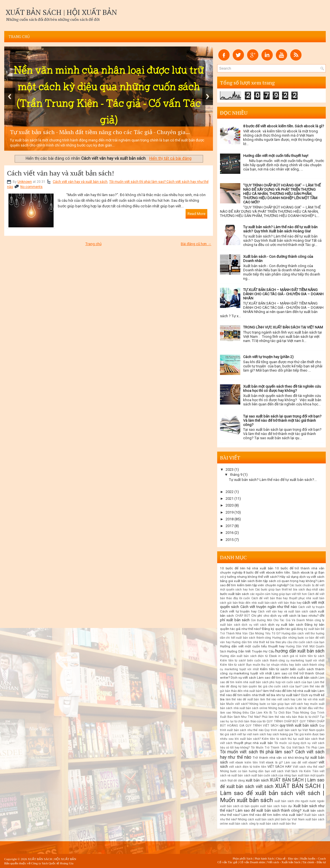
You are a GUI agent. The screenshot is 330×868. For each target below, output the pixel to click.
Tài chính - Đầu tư (314, 862)
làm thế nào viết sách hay (278, 699)
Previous (10, 96)
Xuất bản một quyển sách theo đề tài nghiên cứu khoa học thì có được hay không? (282, 389)
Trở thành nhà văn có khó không (279, 758)
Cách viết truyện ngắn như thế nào (269, 607)
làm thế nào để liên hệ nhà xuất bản (290, 691)
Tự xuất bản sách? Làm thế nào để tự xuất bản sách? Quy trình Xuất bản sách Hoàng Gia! (280, 229)
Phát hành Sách (264, 858)
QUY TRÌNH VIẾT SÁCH (262, 726)
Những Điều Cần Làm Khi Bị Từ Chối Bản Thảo (266, 713)
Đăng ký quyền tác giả (279, 629)
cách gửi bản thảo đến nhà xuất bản (245, 603)
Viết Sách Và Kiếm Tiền (302, 771)
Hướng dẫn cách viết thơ (298, 633)
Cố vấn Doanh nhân (252, 862)
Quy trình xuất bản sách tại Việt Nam (290, 730)
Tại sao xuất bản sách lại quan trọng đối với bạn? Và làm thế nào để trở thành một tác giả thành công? (282, 420)
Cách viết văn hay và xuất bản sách (80, 182)
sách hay (266, 734)
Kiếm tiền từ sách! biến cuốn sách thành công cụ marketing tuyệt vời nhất (272, 661)
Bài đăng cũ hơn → (196, 244)
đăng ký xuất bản (308, 629)
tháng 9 (236, 475)
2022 (230, 492)
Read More (196, 214)
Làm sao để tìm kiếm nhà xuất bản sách (287, 678)
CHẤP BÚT (243, 616)
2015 (230, 540)
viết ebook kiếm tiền (244, 762)
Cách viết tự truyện (311, 607)
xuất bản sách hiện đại (276, 806)
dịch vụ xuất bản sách (286, 625)
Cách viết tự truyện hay (238, 611)
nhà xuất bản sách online (250, 708)
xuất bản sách (257, 780)
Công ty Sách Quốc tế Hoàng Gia (52, 863)
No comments (31, 187)
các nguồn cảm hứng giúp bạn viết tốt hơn (279, 594)
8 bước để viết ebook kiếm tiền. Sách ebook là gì (280, 572)
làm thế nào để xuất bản (242, 699)
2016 (230, 533)
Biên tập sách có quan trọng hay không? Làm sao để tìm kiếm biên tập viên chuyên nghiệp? (272, 583)
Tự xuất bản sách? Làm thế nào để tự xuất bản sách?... (273, 480)
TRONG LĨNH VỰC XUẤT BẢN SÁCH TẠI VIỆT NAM (283, 327)
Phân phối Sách (243, 858)
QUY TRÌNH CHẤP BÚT (282, 721)
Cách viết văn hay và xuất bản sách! (60, 173)
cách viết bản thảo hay (286, 603)
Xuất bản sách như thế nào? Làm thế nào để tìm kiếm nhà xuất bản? (272, 813)
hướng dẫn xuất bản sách (300, 651)
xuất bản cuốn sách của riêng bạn (274, 775)
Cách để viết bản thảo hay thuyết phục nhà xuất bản (288, 598)
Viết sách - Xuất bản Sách (284, 862)
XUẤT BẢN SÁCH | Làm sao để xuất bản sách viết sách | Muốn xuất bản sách (272, 793)
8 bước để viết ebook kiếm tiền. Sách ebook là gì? (284, 126)
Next (208, 96)
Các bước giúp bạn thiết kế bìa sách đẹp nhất (287, 590)
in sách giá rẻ (288, 656)
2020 (230, 505)
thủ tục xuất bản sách (303, 739)
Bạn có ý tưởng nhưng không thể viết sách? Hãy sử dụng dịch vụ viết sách (272, 575)
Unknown (25, 182)
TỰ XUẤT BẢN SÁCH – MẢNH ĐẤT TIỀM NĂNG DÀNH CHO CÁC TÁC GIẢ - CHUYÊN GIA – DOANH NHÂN (283, 294)
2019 (230, 512)
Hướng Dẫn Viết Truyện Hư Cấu (251, 651)
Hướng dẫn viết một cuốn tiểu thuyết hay (252, 646)
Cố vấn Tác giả (227, 862)
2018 (230, 519)
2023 (230, 469)
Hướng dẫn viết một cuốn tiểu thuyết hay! (276, 156)
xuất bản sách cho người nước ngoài (299, 801)
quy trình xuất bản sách (299, 725)
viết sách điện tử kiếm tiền (248, 767)
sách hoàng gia (283, 734)
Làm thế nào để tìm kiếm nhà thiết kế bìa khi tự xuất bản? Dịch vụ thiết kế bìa (272, 695)
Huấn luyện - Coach (313, 858)
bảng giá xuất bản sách (237, 581)
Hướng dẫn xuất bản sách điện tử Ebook (248, 656)
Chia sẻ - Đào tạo (287, 858)
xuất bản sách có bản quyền (239, 806)
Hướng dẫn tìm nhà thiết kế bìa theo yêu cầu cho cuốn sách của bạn (278, 642)
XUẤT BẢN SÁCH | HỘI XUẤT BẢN (61, 12)
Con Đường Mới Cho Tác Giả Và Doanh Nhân (282, 620)
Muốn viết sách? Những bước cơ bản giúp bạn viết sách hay (268, 704)
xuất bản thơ (288, 824)
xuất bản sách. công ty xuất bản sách (254, 824)
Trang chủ (19, 37)
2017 (230, 526)
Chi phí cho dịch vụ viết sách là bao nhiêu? (285, 616)
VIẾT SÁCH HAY (280, 767)
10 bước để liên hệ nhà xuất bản (247, 568)
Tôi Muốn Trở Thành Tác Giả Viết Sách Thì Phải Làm (288, 748)
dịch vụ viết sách (254, 625)
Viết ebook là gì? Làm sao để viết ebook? (288, 762)
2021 (230, 499)
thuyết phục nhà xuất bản (253, 743)
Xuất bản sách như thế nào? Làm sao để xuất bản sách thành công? (272, 808)
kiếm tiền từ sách (312, 656)
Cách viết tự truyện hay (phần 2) (268, 357)
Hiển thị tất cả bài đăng (170, 158)
